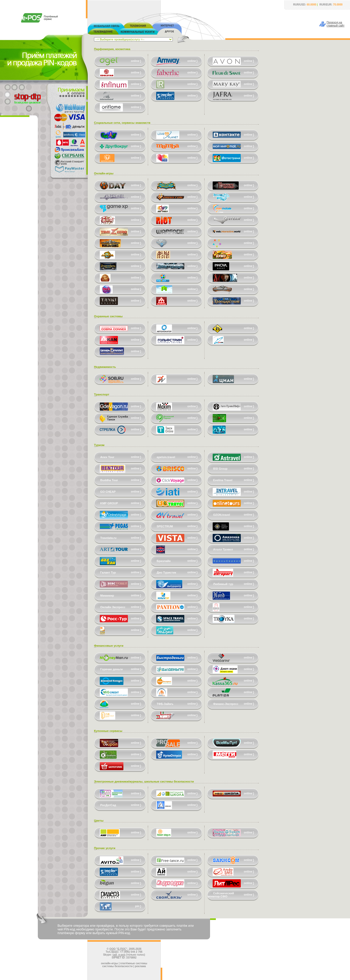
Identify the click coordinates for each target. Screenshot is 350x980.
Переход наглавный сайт (336, 24)
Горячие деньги (112, 669)
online (135, 61)
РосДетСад (108, 805)
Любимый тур (223, 584)
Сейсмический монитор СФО (221, 895)
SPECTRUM (165, 526)
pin (137, 906)
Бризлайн (164, 561)
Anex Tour (107, 457)
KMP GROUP (109, 503)
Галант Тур (108, 572)
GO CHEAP (108, 492)
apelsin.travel (166, 457)
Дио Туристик (166, 572)
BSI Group (220, 469)
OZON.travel (222, 515)
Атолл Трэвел (223, 549)
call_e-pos (119, 955)
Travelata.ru (108, 538)
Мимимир (107, 596)
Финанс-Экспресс (226, 704)
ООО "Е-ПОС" (118, 949)
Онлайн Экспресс (113, 607)
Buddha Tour (109, 480)
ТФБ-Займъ (165, 704)
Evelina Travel (223, 480)
